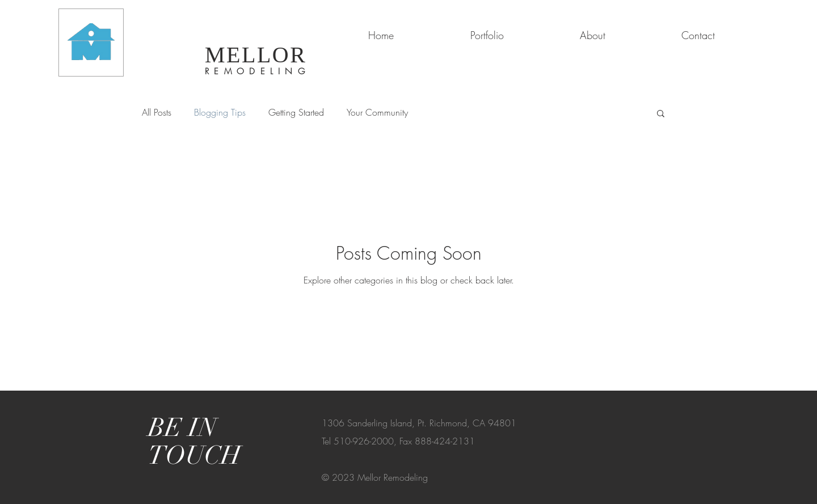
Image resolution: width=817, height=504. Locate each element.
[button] (661, 114)
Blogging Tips (220, 112)
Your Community (377, 112)
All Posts (157, 112)
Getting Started (296, 112)
